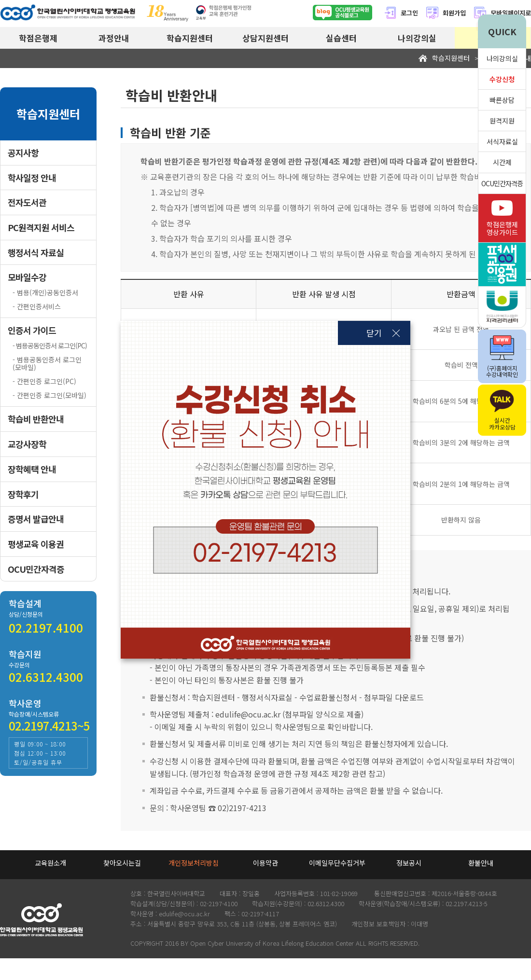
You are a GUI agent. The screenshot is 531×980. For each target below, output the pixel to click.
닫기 (374, 333)
